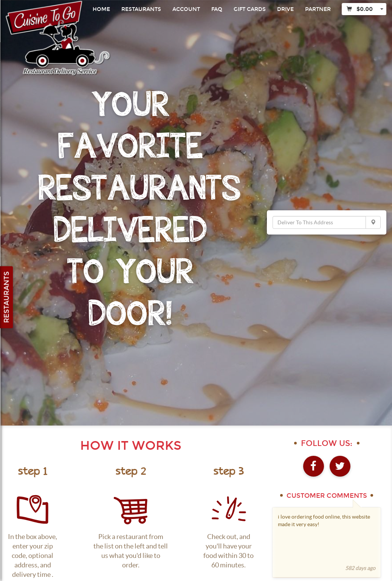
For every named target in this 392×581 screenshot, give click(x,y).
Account (186, 9)
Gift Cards (250, 9)
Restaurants (141, 9)
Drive (285, 9)
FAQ (217, 9)
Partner (318, 9)
